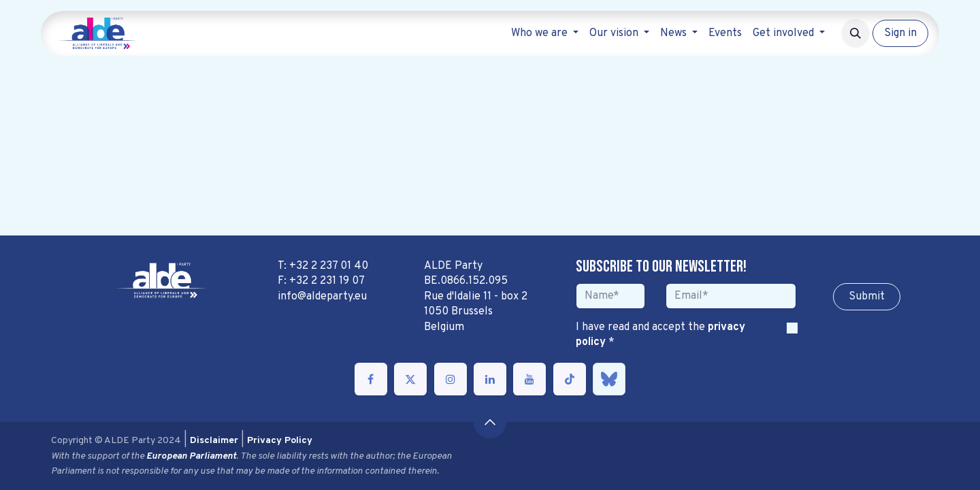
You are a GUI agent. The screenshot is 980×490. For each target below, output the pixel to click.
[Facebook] (371, 379)
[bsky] (609, 379)
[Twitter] (410, 379)
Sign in (900, 33)
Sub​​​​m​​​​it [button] (867, 297)
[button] (855, 33)
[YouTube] (529, 379)
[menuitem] (545, 33)
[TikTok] (570, 379)
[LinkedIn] (490, 379)
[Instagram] (451, 379)
